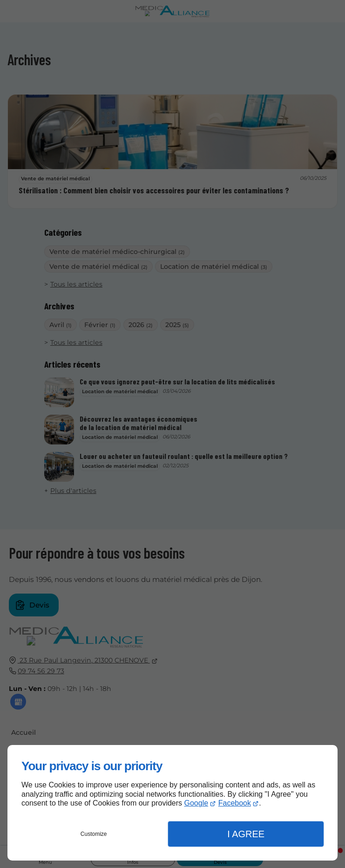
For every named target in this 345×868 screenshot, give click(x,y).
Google (196, 803)
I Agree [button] (246, 834)
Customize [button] (94, 834)
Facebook (235, 803)
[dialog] (172, 803)
